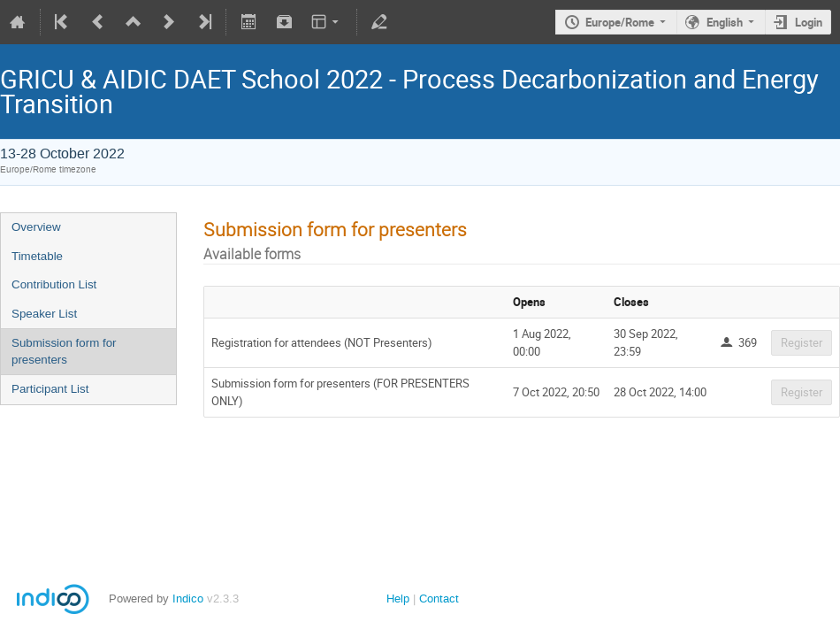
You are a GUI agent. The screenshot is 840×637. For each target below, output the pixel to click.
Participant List (50, 389)
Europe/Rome (620, 22)
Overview (36, 227)
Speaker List (44, 314)
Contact (439, 599)
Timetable (37, 256)
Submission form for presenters (64, 351)
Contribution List (54, 284)
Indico (188, 599)
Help (398, 599)
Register (802, 342)
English (725, 22)
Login (809, 22)
